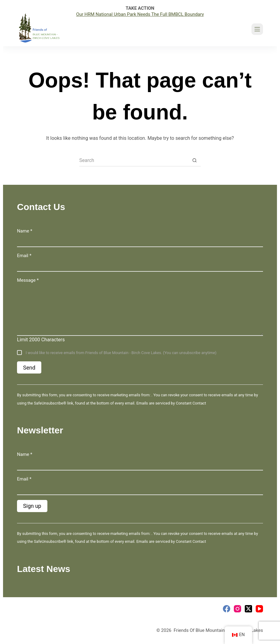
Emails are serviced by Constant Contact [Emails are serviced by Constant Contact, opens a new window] (171, 403)
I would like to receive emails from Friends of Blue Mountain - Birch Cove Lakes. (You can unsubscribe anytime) (120, 353)
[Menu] (257, 29)
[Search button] (195, 160)
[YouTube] (259, 609)
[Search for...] (134, 160)
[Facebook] (227, 609)
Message (28, 280)
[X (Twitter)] (248, 609)
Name (25, 231)
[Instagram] (237, 609)
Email (24, 256)
